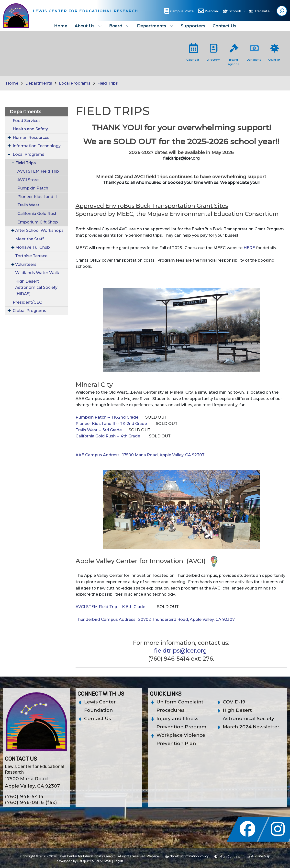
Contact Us (224, 26)
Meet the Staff (29, 239)
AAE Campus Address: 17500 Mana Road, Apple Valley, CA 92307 (140, 455)
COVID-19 (234, 702)
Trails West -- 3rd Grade (99, 430)
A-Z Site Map (259, 856)
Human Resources (31, 138)
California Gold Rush (37, 214)
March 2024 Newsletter (251, 727)
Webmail (212, 11)
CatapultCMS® (88, 861)
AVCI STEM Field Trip (38, 171)
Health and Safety (30, 129)
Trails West (28, 205)
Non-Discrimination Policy (187, 856)
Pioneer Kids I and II (37, 197)
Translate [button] (262, 11)
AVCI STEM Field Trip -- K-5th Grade (110, 607)
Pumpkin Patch (33, 188)
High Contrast (230, 856)
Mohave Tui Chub (33, 247)
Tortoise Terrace (31, 256)
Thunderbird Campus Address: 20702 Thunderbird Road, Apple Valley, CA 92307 (155, 619)
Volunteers (26, 264)
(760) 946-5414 (24, 796)
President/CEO (28, 302)
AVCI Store (28, 180)
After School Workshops (39, 230)
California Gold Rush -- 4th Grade (108, 436)
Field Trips (108, 83)
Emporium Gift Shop (38, 222)
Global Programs (29, 311)
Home (61, 26)
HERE (249, 248)
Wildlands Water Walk (37, 273)
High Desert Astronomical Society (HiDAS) (36, 288)
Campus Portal (182, 11)
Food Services (27, 121)
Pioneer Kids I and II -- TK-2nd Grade (111, 424)
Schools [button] (236, 11)
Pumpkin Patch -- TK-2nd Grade (107, 417)
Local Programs (75, 83)
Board (119, 26)
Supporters (193, 26)
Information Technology (37, 146)
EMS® (107, 861)
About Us (88, 26)
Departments (155, 26)
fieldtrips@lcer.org (180, 651)
